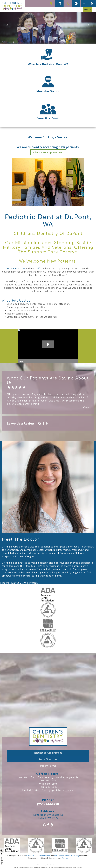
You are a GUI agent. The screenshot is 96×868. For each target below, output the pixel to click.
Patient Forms (48, 766)
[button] (7, 25)
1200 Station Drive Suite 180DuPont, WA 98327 (48, 816)
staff (37, 268)
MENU (87, 10)
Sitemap (65, 858)
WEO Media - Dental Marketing (67, 856)
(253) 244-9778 (48, 804)
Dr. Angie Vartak (16, 268)
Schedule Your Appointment (48, 152)
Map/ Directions (48, 759)
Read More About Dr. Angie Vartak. (19, 583)
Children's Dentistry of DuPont (38, 856)
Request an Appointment (48, 753)
